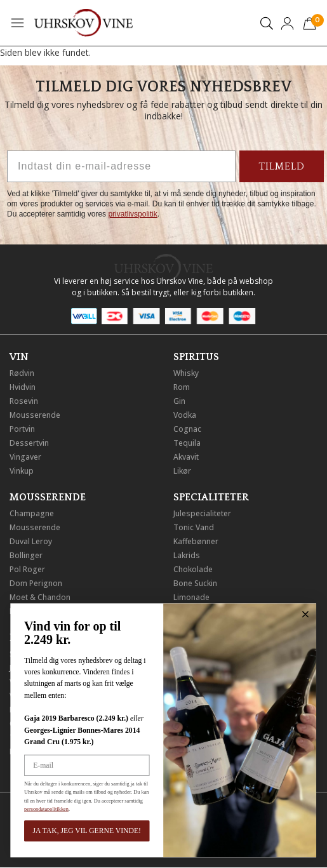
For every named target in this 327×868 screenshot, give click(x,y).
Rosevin (24, 401)
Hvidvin (23, 387)
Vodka (185, 415)
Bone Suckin (195, 583)
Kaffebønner (196, 541)
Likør (182, 471)
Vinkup (22, 471)
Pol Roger (27, 569)
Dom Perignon (36, 583)
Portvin (22, 429)
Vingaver (25, 457)
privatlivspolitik (132, 214)
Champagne (32, 513)
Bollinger (26, 555)
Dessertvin (29, 443)
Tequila (187, 443)
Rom (182, 387)
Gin (179, 401)
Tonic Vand (194, 527)
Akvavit (186, 457)
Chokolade (193, 569)
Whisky (186, 373)
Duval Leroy (31, 541)
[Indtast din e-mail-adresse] (121, 166)
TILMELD (282, 166)
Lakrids (187, 555)
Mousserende (35, 415)
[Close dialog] (264, 614)
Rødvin (22, 373)
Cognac (187, 429)
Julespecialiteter (202, 513)
